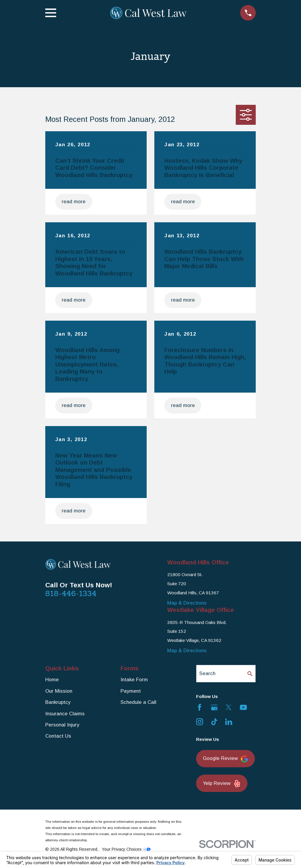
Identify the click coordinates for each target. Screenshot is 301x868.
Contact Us (58, 736)
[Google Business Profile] (214, 707)
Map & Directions (187, 603)
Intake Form (134, 680)
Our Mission (59, 691)
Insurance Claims (65, 714)
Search (207, 673)
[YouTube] (243, 707)
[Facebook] (200, 707)
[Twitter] (229, 707)
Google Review (225, 759)
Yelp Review (222, 784)
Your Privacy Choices (126, 849)
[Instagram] (200, 722)
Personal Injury (62, 725)
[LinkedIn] (229, 722)
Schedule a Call (138, 702)
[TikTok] (214, 722)
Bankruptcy (58, 702)
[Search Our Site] (250, 674)
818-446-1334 (71, 593)
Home (52, 680)
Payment (131, 691)
